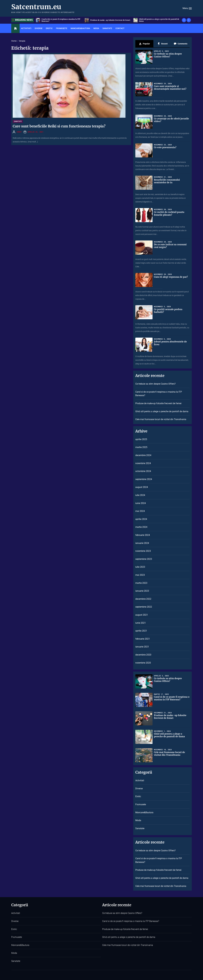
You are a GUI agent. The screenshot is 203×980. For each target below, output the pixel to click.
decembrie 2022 (143, 599)
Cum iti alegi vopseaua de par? (171, 277)
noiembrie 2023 (143, 551)
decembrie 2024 (143, 455)
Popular (144, 44)
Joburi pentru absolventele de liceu (171, 343)
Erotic (49, 28)
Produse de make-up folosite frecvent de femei (159, 20)
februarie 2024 (143, 535)
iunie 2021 (141, 623)
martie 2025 (141, 447)
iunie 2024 (141, 503)
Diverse (39, 28)
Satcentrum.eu (36, 7)
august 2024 (142, 487)
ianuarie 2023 (142, 591)
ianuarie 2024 (142, 543)
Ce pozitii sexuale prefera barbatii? (168, 311)
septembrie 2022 (144, 607)
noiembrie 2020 (143, 663)
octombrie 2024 (143, 471)
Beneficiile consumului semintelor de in (167, 181)
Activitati (26, 28)
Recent (162, 44)
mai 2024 (140, 511)
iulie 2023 (140, 567)
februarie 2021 (143, 639)
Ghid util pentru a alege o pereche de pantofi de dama (162, 411)
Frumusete (62, 28)
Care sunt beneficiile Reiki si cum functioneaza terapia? (59, 126)
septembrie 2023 (144, 559)
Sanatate (107, 28)
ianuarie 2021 (142, 647)
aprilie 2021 (141, 631)
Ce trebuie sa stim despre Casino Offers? (59, 20)
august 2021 (142, 615)
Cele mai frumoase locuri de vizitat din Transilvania (161, 419)
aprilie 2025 (141, 439)
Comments (181, 44)
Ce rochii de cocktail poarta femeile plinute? (169, 213)
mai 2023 (140, 575)
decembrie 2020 (143, 655)
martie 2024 (141, 527)
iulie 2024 (140, 495)
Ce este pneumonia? (165, 147)
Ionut (19, 132)
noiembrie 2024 (143, 463)
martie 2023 (141, 583)
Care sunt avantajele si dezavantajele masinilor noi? (170, 87)
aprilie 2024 (141, 519)
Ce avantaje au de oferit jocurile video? (167, 120)
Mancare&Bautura (80, 28)
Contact (120, 28)
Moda (96, 28)
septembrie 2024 (144, 479)
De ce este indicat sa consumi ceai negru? (170, 246)
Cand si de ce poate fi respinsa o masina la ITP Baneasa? (110, 20)
